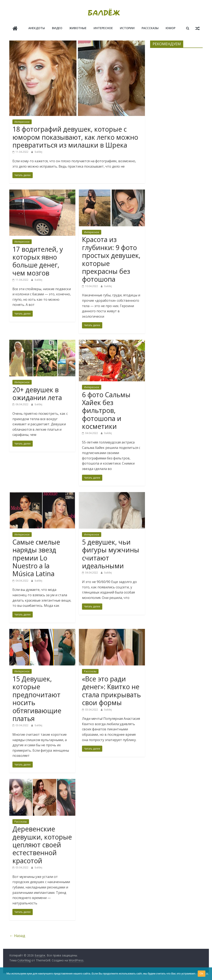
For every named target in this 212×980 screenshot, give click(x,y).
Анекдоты (37, 28)
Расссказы (150, 28)
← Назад (17, 935)
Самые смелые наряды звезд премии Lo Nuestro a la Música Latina (36, 557)
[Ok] (207, 974)
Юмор (170, 28)
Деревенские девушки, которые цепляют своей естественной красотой (42, 844)
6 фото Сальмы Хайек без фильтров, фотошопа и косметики (106, 410)
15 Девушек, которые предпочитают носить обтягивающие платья (37, 698)
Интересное (103, 28)
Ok (202, 973)
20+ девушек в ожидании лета (37, 393)
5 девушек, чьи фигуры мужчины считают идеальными (111, 553)
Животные (78, 28)
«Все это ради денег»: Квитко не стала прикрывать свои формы (111, 690)
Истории (127, 28)
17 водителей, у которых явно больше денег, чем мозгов (38, 260)
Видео (57, 28)
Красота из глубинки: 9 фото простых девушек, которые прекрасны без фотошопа (111, 259)
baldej (39, 151)
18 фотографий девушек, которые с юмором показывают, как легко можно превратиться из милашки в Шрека (75, 137)
